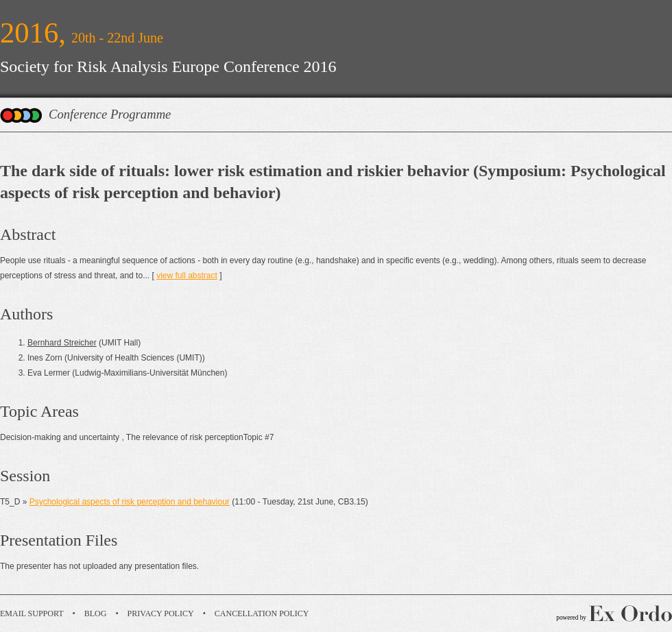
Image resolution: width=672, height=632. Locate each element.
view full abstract (187, 276)
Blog (96, 613)
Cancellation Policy (262, 613)
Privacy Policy (161, 613)
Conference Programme (110, 114)
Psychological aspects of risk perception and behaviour (130, 502)
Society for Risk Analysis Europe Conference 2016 (168, 66)
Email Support (32, 613)
